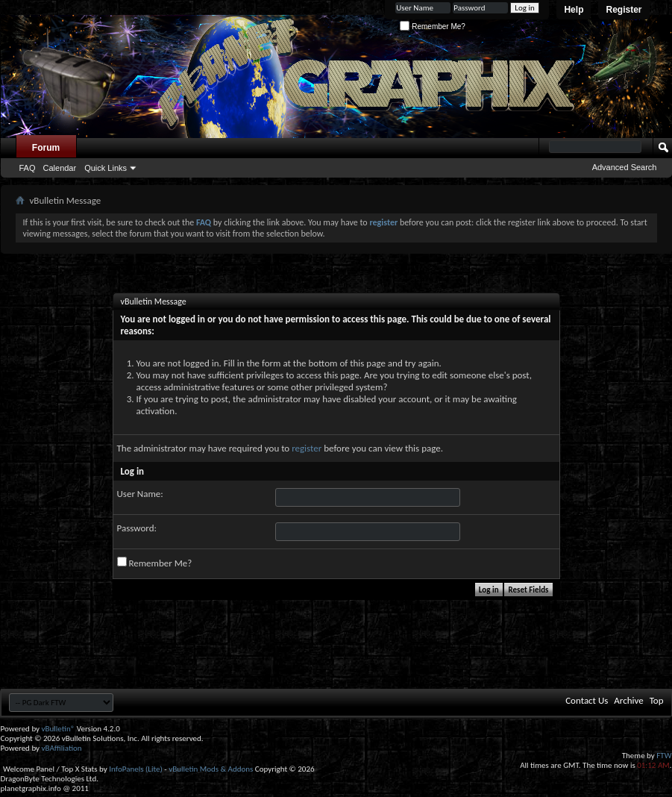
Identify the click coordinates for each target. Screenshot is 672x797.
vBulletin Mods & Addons (211, 769)
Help (574, 10)
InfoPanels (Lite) (136, 769)
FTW (664, 756)
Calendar (60, 168)
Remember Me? (432, 26)
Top (657, 700)
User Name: (140, 494)
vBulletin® (59, 729)
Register (624, 10)
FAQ (28, 168)
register (307, 448)
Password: (137, 528)
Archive (628, 700)
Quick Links (106, 168)
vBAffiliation (62, 748)
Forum (46, 148)
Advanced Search (625, 167)
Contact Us (587, 700)
